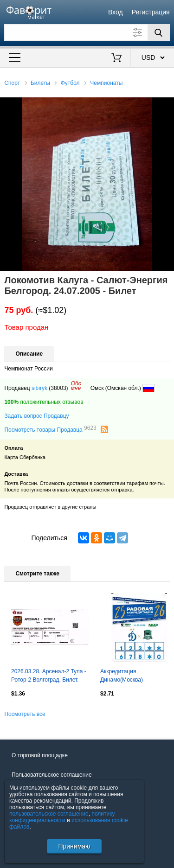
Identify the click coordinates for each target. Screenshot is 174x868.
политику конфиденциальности (62, 817)
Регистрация (151, 12)
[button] (166, 106)
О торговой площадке (40, 755)
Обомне (76, 386)
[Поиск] (159, 32)
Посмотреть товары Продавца (50, 429)
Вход (116, 12)
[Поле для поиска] (87, 32)
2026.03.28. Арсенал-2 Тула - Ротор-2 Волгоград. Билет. (49, 676)
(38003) (58, 388)
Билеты (40, 83)
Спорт (12, 83)
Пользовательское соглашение (52, 775)
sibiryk (39, 388)
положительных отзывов (44, 402)
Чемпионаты (106, 83)
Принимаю (74, 846)
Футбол (70, 83)
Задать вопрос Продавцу (36, 416)
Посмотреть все (25, 714)
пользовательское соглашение (49, 814)
